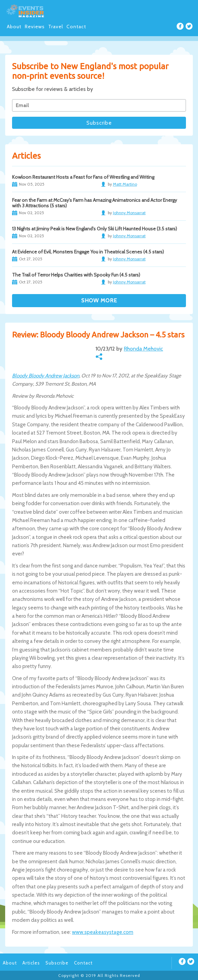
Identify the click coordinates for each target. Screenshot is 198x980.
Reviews (35, 27)
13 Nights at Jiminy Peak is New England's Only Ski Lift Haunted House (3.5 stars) (95, 229)
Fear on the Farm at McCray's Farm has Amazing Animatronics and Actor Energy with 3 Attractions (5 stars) (95, 203)
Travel (56, 27)
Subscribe (57, 963)
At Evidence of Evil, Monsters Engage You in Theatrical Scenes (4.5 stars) (88, 252)
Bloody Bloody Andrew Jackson (46, 376)
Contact (76, 27)
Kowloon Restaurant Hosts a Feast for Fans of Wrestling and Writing (83, 177)
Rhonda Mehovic (143, 349)
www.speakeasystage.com (103, 932)
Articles (31, 963)
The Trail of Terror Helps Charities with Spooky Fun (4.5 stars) (76, 275)
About (14, 27)
